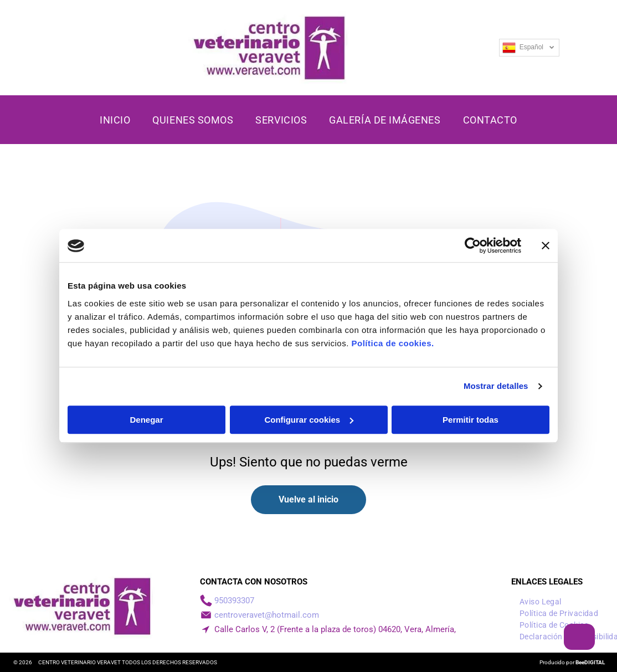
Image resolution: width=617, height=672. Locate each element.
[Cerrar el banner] (546, 246)
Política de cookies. (392, 343)
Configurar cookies (309, 420)
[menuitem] (115, 120)
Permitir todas (471, 420)
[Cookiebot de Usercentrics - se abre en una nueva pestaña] (473, 246)
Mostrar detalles (496, 386)
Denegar (146, 420)
